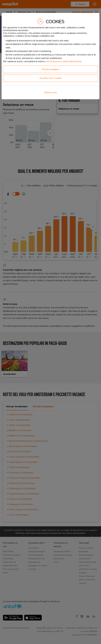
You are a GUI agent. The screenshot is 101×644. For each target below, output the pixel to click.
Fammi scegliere (51, 69)
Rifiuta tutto (51, 92)
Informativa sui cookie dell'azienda (63, 61)
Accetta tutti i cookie (50, 78)
